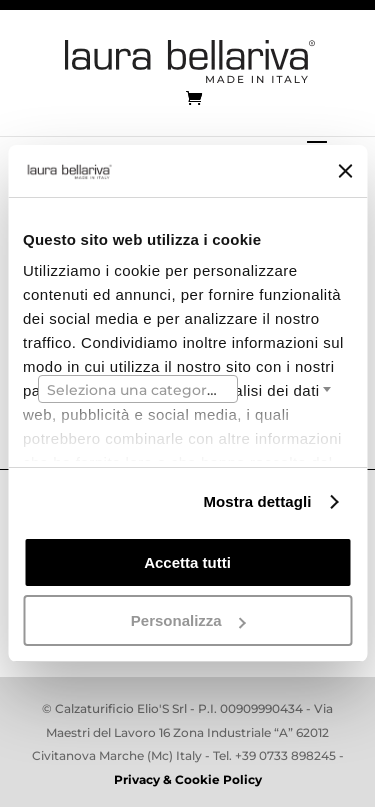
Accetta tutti (187, 562)
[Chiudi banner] (345, 171)
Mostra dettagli (257, 501)
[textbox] (138, 390)
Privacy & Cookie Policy (188, 779)
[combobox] (138, 389)
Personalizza (188, 620)
